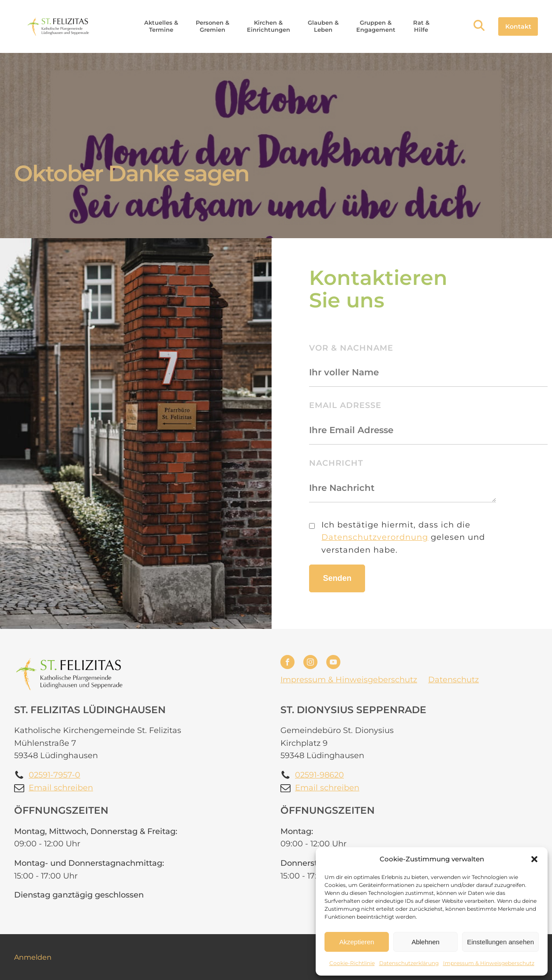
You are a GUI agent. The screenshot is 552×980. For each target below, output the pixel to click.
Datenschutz (453, 680)
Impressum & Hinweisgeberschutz (489, 963)
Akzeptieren (356, 942)
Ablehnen (425, 942)
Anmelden (33, 957)
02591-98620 (319, 775)
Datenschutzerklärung (409, 963)
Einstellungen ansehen (500, 942)
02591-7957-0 (54, 775)
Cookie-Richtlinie (352, 963)
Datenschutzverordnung (375, 537)
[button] (534, 859)
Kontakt (518, 26)
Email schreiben (61, 788)
